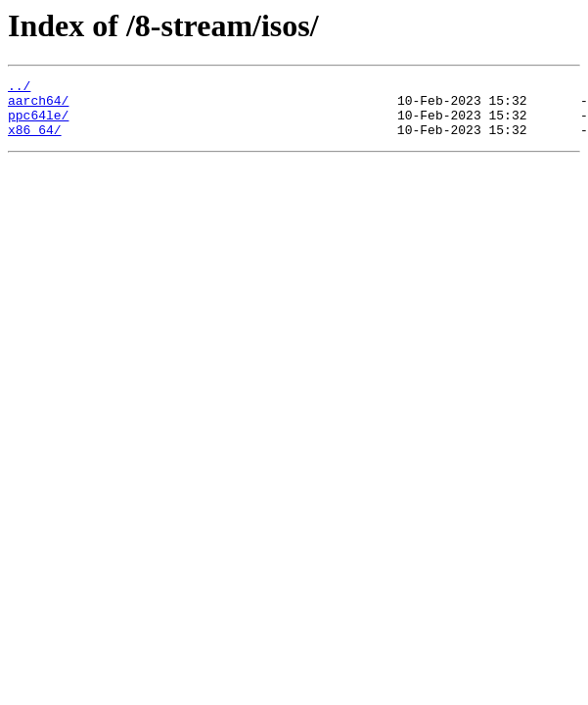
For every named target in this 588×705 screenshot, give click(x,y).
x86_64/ (35, 141)
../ (19, 88)
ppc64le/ (38, 123)
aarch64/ (38, 106)
